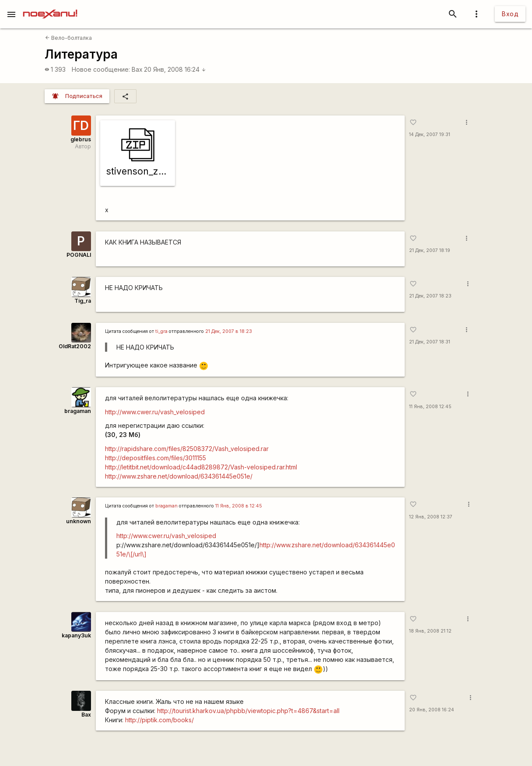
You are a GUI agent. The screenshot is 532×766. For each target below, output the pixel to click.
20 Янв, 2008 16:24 (175, 69)
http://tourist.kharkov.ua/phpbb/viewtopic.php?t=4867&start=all (248, 711)
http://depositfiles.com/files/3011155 (156, 458)
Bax (137, 69)
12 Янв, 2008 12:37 (431, 517)
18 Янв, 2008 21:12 (430, 631)
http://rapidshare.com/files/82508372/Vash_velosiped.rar (187, 449)
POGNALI (79, 255)
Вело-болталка (68, 38)
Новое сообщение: (101, 69)
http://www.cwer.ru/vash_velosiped (155, 412)
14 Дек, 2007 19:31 (430, 135)
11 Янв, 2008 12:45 (430, 407)
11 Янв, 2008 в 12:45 (239, 506)
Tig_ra (83, 301)
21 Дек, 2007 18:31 (430, 342)
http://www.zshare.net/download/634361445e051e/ (179, 476)
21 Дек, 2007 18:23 (430, 296)
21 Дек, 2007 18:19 (430, 250)
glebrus (81, 139)
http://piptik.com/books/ (159, 720)
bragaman (78, 411)
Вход (510, 14)
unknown (79, 521)
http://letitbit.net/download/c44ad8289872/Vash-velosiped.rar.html (201, 467)
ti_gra (161, 331)
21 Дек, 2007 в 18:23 (229, 331)
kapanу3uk (76, 635)
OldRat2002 (75, 346)
